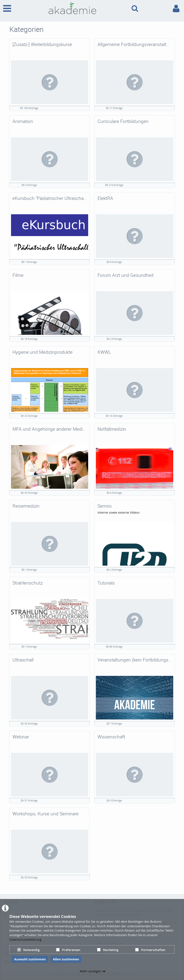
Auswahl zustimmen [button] (30, 959)
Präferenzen (68, 950)
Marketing (108, 950)
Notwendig (28, 950)
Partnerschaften (150, 950)
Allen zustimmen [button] (66, 959)
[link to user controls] (176, 9)
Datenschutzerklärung (25, 939)
